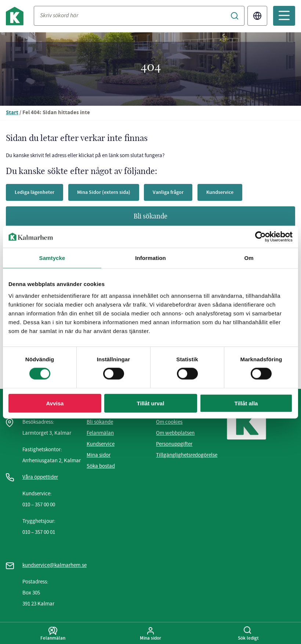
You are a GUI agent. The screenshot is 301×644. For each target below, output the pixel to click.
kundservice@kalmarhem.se (55, 565)
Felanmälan (100, 433)
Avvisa (55, 403)
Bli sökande (150, 217)
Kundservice (220, 192)
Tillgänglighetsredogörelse (187, 455)
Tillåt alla (246, 403)
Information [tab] (150, 258)
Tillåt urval (151, 403)
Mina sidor (99, 455)
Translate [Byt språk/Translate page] (257, 16)
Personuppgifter (174, 444)
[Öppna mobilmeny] (284, 16)
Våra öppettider (40, 477)
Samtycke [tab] (52, 258)
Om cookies (169, 422)
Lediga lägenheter (35, 192)
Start (12, 113)
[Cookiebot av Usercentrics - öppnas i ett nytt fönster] (260, 237)
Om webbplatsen (175, 433)
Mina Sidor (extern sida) (104, 192)
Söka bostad (101, 466)
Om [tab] (249, 258)
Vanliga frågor (168, 192)
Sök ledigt (248, 634)
